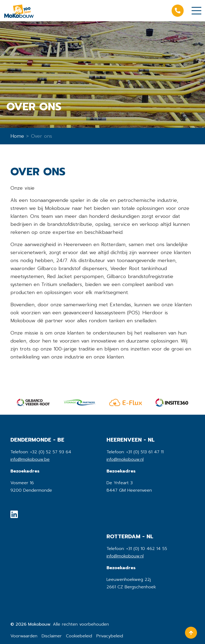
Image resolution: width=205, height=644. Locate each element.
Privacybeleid (110, 636)
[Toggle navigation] (196, 11)
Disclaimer (52, 636)
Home (17, 136)
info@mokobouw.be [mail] (30, 459)
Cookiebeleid (79, 636)
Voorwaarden (24, 636)
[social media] (14, 516)
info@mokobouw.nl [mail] (125, 459)
